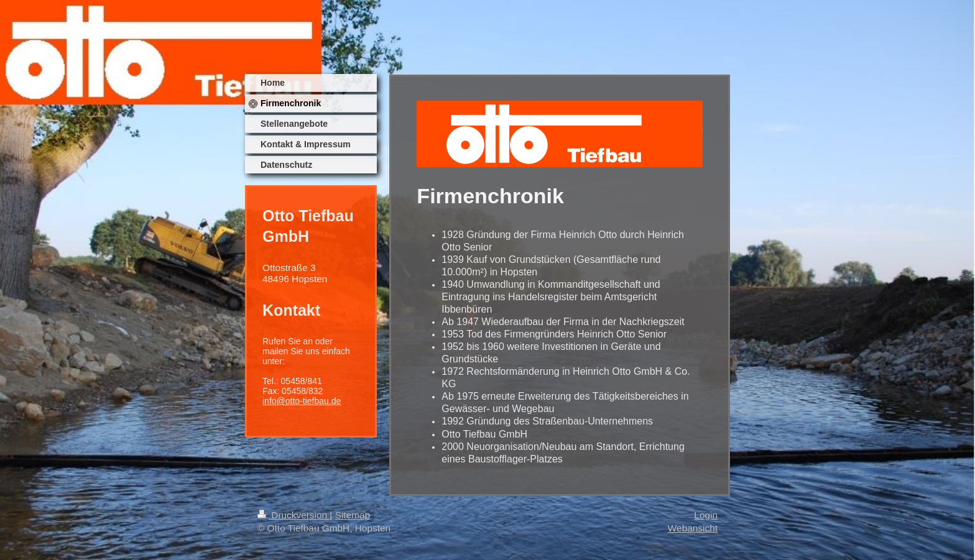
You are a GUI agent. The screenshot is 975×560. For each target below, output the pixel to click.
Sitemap (353, 515)
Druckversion (293, 515)
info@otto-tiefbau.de (302, 401)
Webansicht (693, 528)
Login (706, 515)
